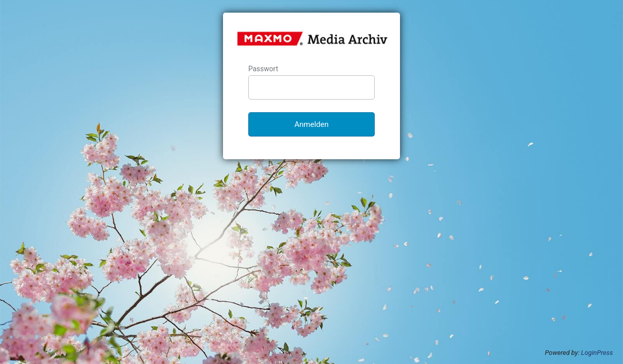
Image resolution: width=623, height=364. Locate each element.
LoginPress (597, 353)
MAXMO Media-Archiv (312, 38)
